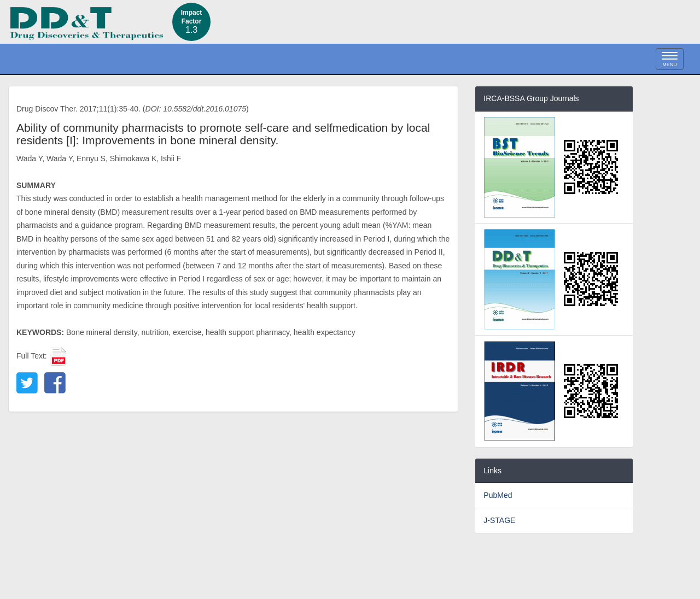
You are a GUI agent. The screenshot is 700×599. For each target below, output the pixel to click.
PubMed (498, 495)
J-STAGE (499, 520)
